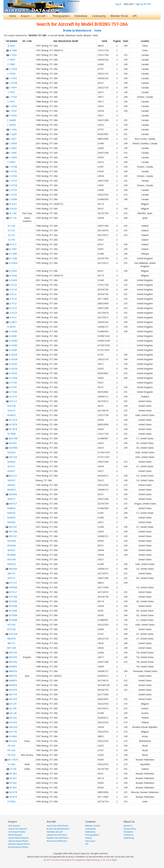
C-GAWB (11, 120)
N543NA (11, 546)
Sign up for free (143, 4)
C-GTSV (13, 190)
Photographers (61, 16)
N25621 (11, 471)
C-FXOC (11, 102)
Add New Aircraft (55, 832)
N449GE (11, 518)
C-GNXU (13, 157)
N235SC (13, 443)
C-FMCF (11, 60)
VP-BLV (13, 783)
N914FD (13, 662)
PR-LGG (11, 750)
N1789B (11, 434)
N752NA (13, 601)
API (135, 16)
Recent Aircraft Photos (57, 841)
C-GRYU (11, 162)
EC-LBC (13, 213)
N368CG (11, 490)
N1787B (13, 425)
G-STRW (13, 378)
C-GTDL (13, 171)
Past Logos (90, 841)
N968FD (13, 681)
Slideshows (81, 16)
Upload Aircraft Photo (57, 835)
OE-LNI (13, 713)
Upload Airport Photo (18, 841)
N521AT (13, 536)
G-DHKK (13, 280)
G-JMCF (13, 322)
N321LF (13, 476)
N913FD (13, 657)
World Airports (15, 835)
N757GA (11, 629)
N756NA (13, 620)
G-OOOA (13, 355)
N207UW (13, 438)
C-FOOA (13, 69)
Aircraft (42, 16)
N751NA (13, 597)
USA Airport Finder (17, 832)
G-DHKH (13, 263)
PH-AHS (13, 741)
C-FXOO (13, 116)
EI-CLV (11, 235)
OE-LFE (13, 704)
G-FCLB (13, 290)
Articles (89, 838)
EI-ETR (11, 240)
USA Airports (14, 826)
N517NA (13, 532)
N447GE (11, 513)
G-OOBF (13, 350)
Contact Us (129, 835)
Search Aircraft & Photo (57, 826)
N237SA (13, 457)
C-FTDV (13, 97)
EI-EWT (13, 249)
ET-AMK (13, 254)
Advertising (129, 838)
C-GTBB (13, 167)
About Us (128, 826)
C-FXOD (13, 106)
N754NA (13, 611)
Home (13, 16)
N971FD (13, 694)
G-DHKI (13, 271)
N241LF (11, 466)
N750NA (13, 587)
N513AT (13, 527)
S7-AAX (11, 764)
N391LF (13, 504)
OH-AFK (13, 722)
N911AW (11, 648)
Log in (118, 4)
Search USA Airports (18, 829)
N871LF (11, 643)
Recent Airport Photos (18, 847)
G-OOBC (13, 336)
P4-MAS (13, 736)
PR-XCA (11, 755)
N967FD (13, 676)
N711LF (13, 583)
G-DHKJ (13, 276)
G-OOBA (13, 331)
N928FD (13, 667)
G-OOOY (13, 373)
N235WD (13, 448)
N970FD (13, 690)
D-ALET (13, 204)
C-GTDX (13, 176)
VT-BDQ (11, 802)
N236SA (11, 452)
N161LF (11, 411)
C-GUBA (13, 199)
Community (99, 16)
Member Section (93, 826)
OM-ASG (13, 727)
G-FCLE (13, 299)
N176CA (13, 420)
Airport (26, 16)
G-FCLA (13, 285)
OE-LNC (13, 708)
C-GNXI (13, 153)
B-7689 (13, 50)
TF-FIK (13, 769)
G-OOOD (13, 369)
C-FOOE (13, 78)
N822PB (11, 639)
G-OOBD (13, 341)
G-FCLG (13, 308)
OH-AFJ (13, 718)
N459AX (11, 522)
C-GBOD (11, 125)
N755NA (13, 615)
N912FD (13, 653)
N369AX (13, 494)
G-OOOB (13, 359)
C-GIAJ (13, 130)
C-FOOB (11, 74)
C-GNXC (13, 148)
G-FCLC (13, 294)
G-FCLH (13, 313)
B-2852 (11, 46)
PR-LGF (11, 746)
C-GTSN (13, 185)
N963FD (13, 671)
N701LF (11, 578)
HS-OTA (13, 397)
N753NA (13, 606)
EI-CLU (11, 230)
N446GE (11, 508)
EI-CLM (11, 226)
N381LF (11, 499)
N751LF (13, 592)
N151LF (13, 401)
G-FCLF (13, 304)
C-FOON (13, 83)
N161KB (11, 406)
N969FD (13, 685)
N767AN (13, 634)
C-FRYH (13, 88)
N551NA (11, 560)
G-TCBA (13, 392)
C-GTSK (13, 181)
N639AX (13, 569)
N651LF (11, 573)
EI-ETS (13, 244)
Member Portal (119, 16)
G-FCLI (13, 317)
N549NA (11, 555)
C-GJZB (13, 134)
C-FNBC (11, 64)
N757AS (11, 625)
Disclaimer (128, 832)
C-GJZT (13, 139)
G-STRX (13, 383)
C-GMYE (13, 143)
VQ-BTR (13, 797)
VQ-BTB (13, 792)
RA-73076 (13, 760)
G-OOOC (13, 364)
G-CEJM (13, 258)
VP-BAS (13, 774)
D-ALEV (13, 209)
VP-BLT (13, 778)
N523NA (11, 541)
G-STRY (13, 387)
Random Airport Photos (19, 844)
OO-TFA (13, 732)
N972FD (13, 699)
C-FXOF (13, 111)
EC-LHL (13, 218)
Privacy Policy (130, 829)
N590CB (11, 564)
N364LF (11, 480)
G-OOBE (13, 345)
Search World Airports (18, 838)
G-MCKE (11, 327)
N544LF (11, 550)
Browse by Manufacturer (77, 31)
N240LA (11, 462)
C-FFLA (13, 55)
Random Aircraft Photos (58, 838)
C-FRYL (11, 92)
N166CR (11, 415)
